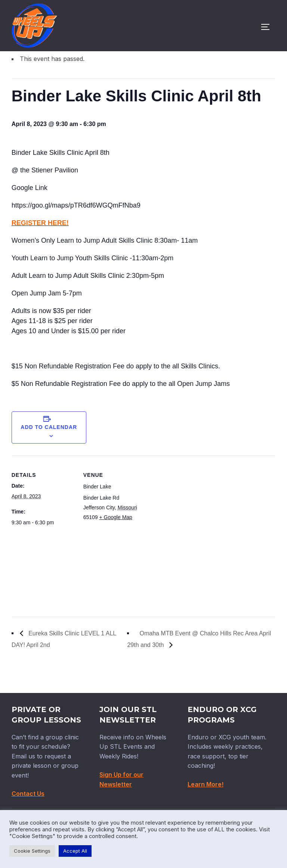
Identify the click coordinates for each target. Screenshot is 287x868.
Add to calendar (49, 459)
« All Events (28, 71)
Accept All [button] (75, 851)
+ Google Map (116, 549)
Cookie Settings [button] (32, 851)
